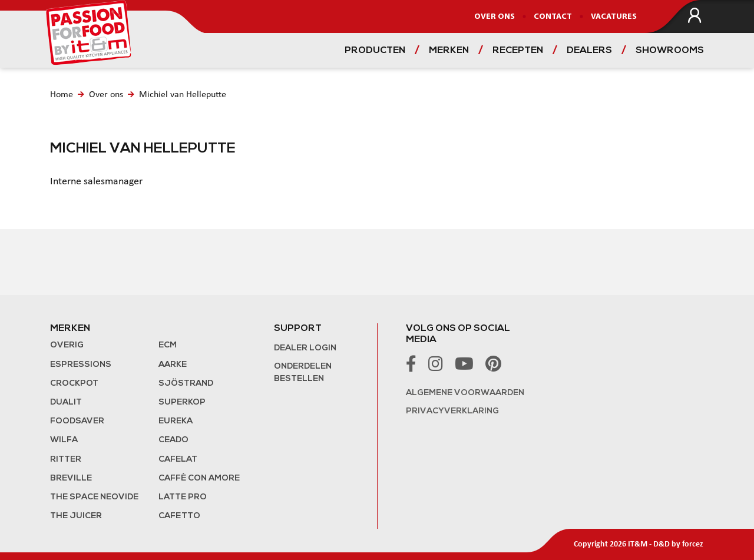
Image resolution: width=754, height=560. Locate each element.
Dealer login (305, 348)
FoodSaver (77, 421)
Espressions (81, 365)
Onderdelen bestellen (303, 373)
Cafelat (178, 460)
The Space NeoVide (94, 497)
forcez (693, 544)
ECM (168, 345)
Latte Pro (183, 497)
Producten (375, 51)
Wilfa (64, 440)
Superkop (182, 402)
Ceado (173, 440)
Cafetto (179, 516)
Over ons (495, 17)
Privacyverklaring (452, 411)
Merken (449, 51)
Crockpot (74, 384)
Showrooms (670, 51)
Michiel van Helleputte (183, 95)
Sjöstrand (186, 384)
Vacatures (614, 17)
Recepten (518, 51)
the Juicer (76, 516)
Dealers (589, 51)
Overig (67, 345)
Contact (553, 17)
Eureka (176, 421)
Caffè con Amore (199, 478)
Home (62, 95)
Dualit (66, 402)
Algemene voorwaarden (465, 393)
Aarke (173, 365)
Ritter (66, 460)
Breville (71, 478)
